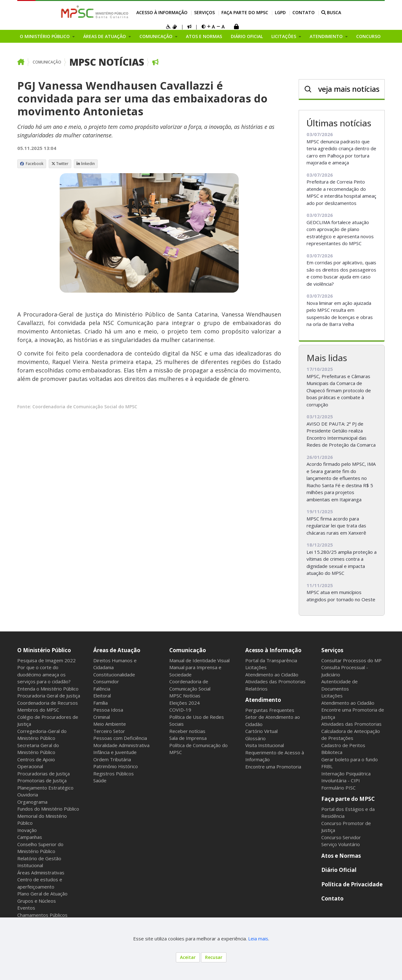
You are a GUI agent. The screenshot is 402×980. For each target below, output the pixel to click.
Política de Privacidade (352, 884)
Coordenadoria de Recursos (48, 703)
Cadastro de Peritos (343, 745)
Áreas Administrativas (41, 873)
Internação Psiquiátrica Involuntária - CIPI (346, 777)
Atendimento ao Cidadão (272, 674)
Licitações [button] (284, 36)
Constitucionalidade (114, 674)
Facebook (32, 164)
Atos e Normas (204, 36)
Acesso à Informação (162, 12)
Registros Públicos (114, 774)
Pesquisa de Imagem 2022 (46, 660)
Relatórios (256, 689)
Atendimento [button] (327, 36)
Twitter (60, 164)
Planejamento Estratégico (45, 788)
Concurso (368, 36)
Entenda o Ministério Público (48, 689)
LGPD (280, 12)
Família (100, 703)
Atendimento (263, 700)
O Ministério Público (44, 650)
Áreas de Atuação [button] (105, 36)
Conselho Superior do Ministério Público (40, 848)
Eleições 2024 (185, 703)
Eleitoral (102, 696)
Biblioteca (332, 752)
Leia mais (258, 939)
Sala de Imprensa (188, 738)
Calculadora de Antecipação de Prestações (351, 735)
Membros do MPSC (38, 710)
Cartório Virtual (261, 731)
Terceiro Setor (109, 731)
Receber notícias (187, 731)
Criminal (102, 717)
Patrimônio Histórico (116, 766)
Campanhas (30, 837)
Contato (304, 12)
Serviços (204, 12)
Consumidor (106, 681)
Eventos (26, 908)
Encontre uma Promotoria (273, 767)
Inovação (27, 830)
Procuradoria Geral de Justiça (49, 696)
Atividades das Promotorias (275, 681)
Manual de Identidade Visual (199, 660)
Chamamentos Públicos (42, 915)
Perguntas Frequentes (270, 710)
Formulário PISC (338, 788)
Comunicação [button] (157, 36)
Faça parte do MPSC (245, 12)
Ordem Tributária (112, 759)
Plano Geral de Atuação (42, 894)
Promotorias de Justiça (42, 780)
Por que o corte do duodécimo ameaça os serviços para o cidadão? (44, 674)
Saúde (100, 780)
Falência (102, 689)
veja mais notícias (349, 89)
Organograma (32, 802)
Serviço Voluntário (341, 844)
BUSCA (331, 12)
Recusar (214, 957)
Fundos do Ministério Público (48, 809)
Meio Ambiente (110, 724)
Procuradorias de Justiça (43, 774)
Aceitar (188, 957)
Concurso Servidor (341, 837)
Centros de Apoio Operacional (36, 763)
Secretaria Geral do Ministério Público (38, 749)
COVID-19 (180, 710)
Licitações (256, 667)
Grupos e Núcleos (37, 901)
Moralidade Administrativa (121, 745)
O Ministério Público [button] (45, 36)
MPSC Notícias (107, 62)
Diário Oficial (247, 36)
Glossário (255, 738)
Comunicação (47, 62)
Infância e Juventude (115, 752)
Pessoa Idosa (108, 710)
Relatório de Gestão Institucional (39, 862)
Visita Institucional (265, 745)
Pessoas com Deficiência (120, 738)
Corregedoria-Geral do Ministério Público (42, 735)
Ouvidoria (28, 795)
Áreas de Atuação (117, 650)
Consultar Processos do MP (351, 660)
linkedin (86, 164)
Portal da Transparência (271, 660)
